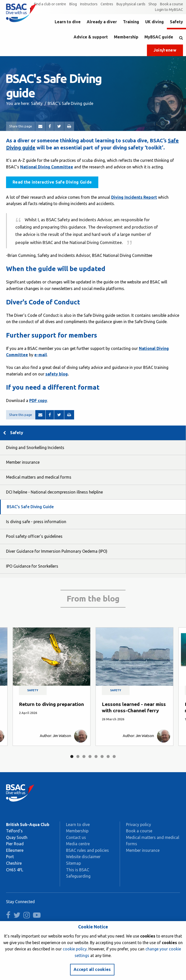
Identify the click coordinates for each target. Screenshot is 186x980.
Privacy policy (138, 825)
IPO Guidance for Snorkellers (32, 566)
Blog (73, 4)
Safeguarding (78, 876)
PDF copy (38, 400)
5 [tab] (96, 756)
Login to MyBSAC (169, 10)
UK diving (154, 22)
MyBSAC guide (159, 37)
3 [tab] (84, 756)
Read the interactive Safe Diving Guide (52, 182)
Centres (107, 4)
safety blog (57, 374)
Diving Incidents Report (134, 197)
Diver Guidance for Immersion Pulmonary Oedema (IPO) (57, 551)
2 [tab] (78, 756)
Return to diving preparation (51, 704)
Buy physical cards (131, 4)
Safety (176, 22)
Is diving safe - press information (36, 522)
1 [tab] (72, 756)
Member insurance (23, 462)
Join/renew (165, 50)
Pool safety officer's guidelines (34, 536)
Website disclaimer (83, 857)
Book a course (171, 4)
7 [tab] (108, 756)
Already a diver (102, 22)
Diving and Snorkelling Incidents (35, 448)
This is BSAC (78, 870)
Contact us (76, 837)
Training (131, 22)
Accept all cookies (92, 969)
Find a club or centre (50, 4)
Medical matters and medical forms (39, 477)
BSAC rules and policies (87, 850)
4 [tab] (90, 756)
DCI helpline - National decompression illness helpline (54, 492)
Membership (126, 37)
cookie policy (75, 949)
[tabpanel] (52, 687)
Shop (153, 4)
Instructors (89, 4)
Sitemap (73, 863)
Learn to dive (68, 22)
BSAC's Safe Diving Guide (30, 507)
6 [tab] (102, 756)
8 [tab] (114, 756)
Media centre (78, 844)
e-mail (41, 355)
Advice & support (91, 37)
